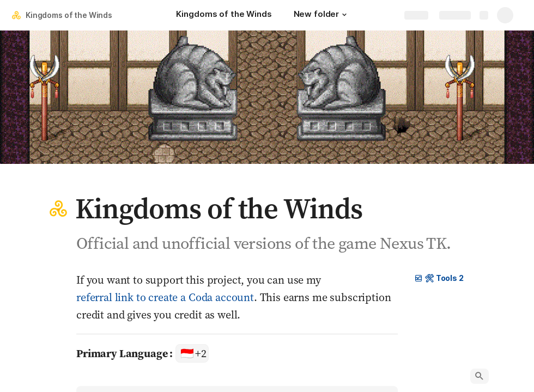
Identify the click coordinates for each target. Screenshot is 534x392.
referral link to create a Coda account (165, 297)
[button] (344, 15)
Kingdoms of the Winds (69, 15)
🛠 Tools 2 (439, 278)
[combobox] (192, 353)
